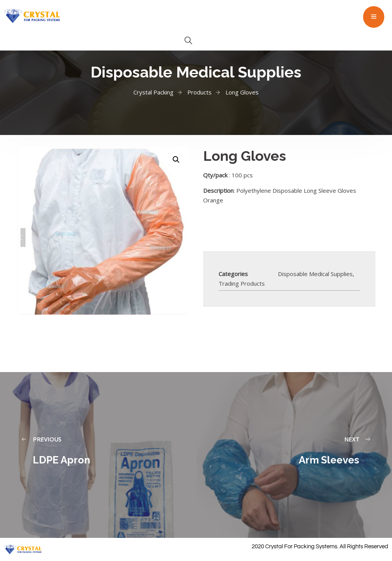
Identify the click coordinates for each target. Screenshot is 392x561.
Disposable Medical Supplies (315, 274)
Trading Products (242, 283)
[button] (176, 160)
